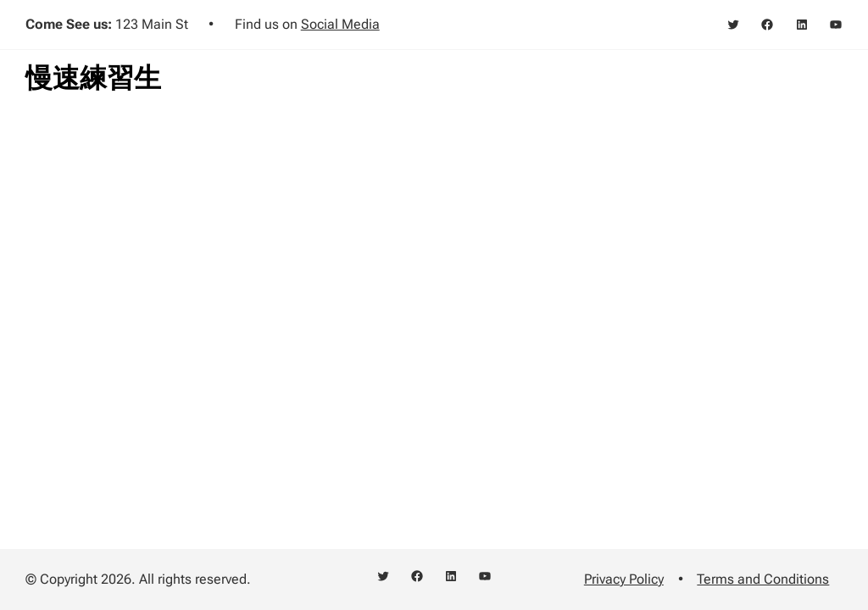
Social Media (340, 24)
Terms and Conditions (763, 579)
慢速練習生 (93, 78)
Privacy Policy (624, 579)
